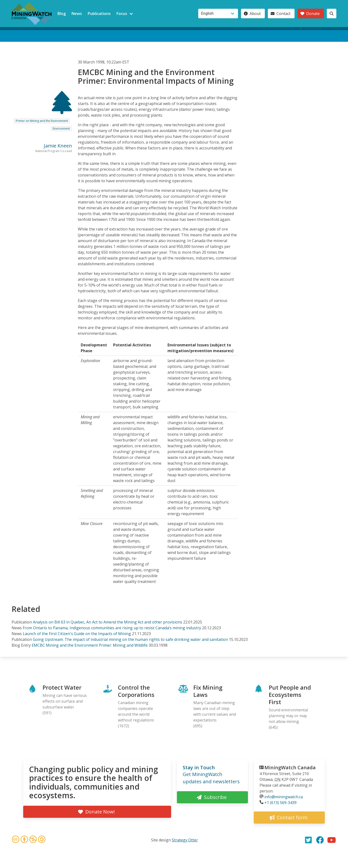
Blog (62, 14)
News (77, 14)
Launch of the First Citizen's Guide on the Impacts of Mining (77, 634)
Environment (61, 129)
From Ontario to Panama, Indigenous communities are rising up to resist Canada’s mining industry (112, 628)
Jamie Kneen (58, 146)
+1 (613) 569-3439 (280, 803)
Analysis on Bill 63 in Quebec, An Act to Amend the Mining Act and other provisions (108, 622)
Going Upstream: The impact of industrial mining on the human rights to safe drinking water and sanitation (130, 639)
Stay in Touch (199, 767)
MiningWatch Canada (290, 767)
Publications (99, 14)
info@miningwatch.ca (284, 797)
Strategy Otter (185, 840)
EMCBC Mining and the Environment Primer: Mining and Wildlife (90, 645)
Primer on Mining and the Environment (42, 121)
